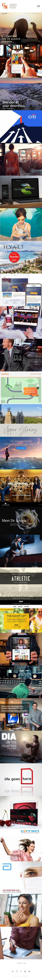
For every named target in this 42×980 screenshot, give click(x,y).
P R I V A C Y (25, 976)
